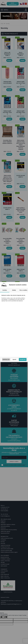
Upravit (14, 359)
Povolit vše (23, 359)
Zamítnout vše (6, 359)
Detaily (14, 290)
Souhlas (5, 290)
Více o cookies (23, 290)
